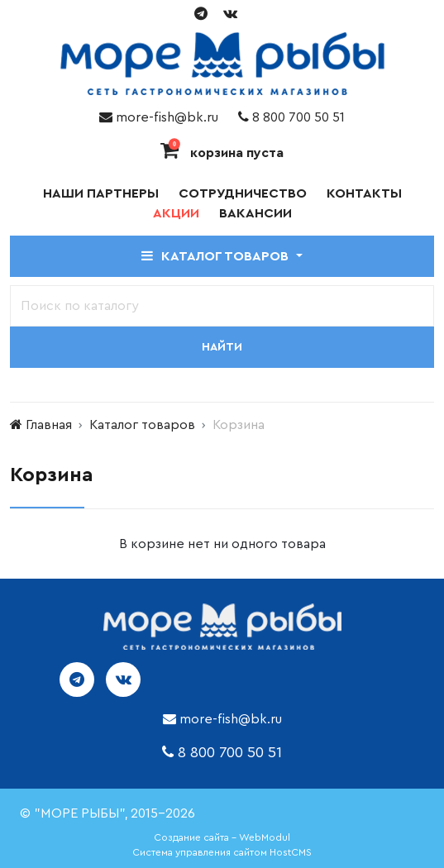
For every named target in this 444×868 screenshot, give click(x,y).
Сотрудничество (243, 193)
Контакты (364, 193)
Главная (49, 425)
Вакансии (255, 213)
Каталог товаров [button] (217, 256)
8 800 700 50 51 (291, 117)
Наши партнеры (101, 193)
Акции (176, 213)
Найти (222, 347)
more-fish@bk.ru (159, 117)
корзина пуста (222, 153)
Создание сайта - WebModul (222, 837)
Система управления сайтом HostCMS (222, 852)
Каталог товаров (142, 425)
